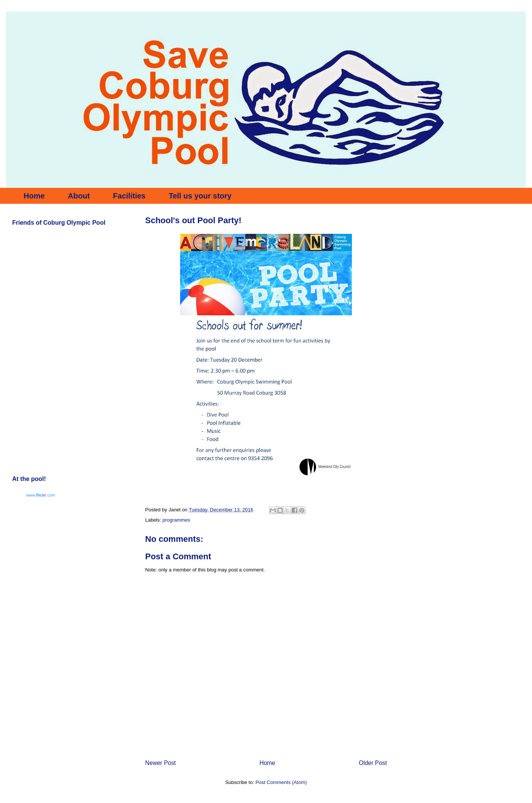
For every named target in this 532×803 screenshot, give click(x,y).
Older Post (373, 763)
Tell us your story (200, 196)
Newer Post (161, 763)
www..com (41, 495)
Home (34, 196)
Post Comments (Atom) (281, 782)
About (79, 196)
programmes (177, 520)
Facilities (129, 196)
